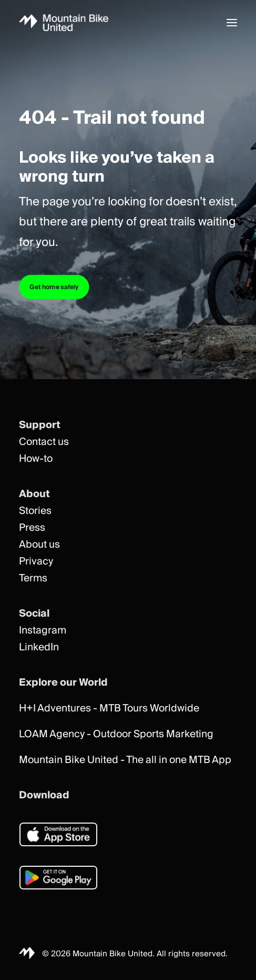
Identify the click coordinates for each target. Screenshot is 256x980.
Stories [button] (35, 511)
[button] (232, 23)
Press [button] (32, 528)
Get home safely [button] (54, 287)
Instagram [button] (43, 631)
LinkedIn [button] (39, 647)
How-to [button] (36, 459)
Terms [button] (33, 578)
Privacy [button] (36, 562)
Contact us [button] (44, 442)
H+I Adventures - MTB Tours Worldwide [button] (109, 709)
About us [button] (39, 545)
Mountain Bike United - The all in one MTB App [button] (125, 760)
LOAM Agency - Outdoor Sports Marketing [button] (116, 734)
